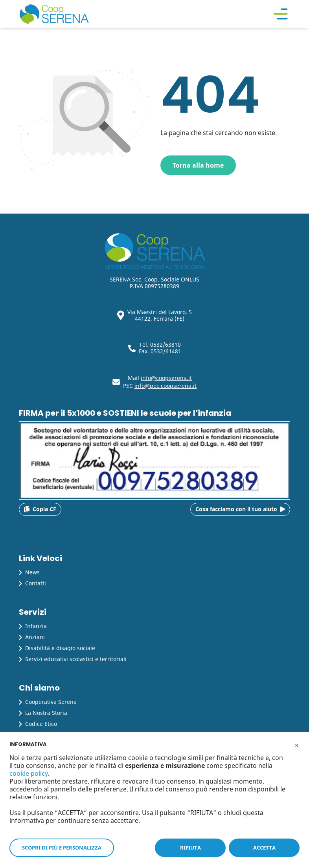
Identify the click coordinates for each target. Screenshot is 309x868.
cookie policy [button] (29, 773)
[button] (296, 744)
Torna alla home (198, 165)
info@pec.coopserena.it (166, 386)
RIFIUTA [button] (190, 848)
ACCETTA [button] (264, 848)
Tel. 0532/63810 (160, 344)
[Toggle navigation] (281, 14)
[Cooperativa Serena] (54, 14)
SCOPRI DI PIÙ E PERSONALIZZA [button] (62, 848)
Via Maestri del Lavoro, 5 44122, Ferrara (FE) (160, 315)
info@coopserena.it (166, 378)
